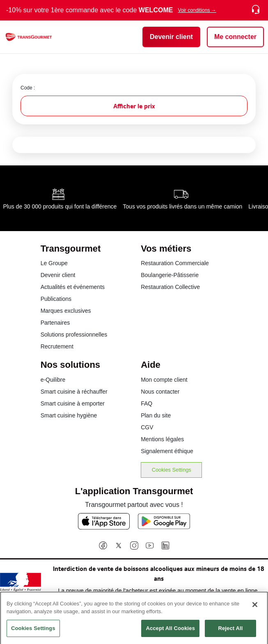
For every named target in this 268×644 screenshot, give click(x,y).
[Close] (255, 607)
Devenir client (58, 275)
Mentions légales (162, 439)
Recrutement (57, 346)
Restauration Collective (170, 287)
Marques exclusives (66, 311)
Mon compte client (164, 380)
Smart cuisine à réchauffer (74, 392)
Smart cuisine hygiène (69, 415)
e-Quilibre (53, 380)
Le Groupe (54, 263)
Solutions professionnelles (74, 335)
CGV (147, 427)
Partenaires (55, 323)
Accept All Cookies (170, 631)
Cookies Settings (172, 470)
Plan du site (156, 415)
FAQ (147, 403)
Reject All (230, 631)
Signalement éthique (167, 451)
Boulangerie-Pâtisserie (170, 275)
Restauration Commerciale (175, 263)
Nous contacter (160, 392)
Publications (56, 299)
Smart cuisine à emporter (73, 403)
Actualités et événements (73, 287)
